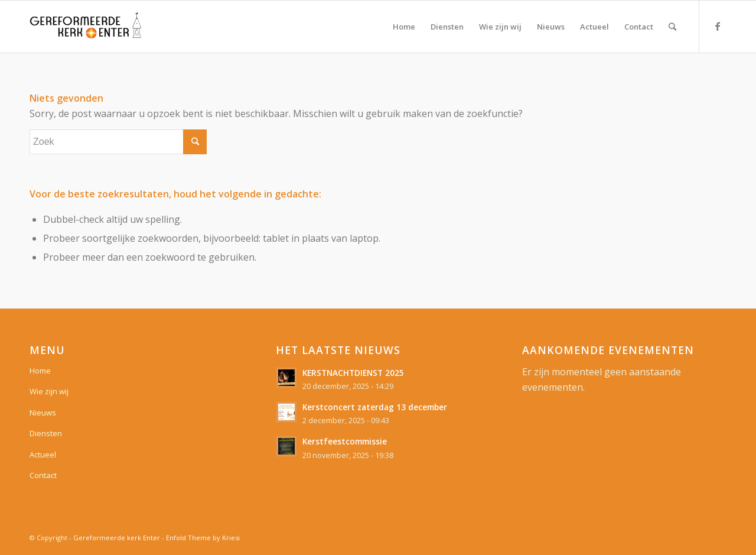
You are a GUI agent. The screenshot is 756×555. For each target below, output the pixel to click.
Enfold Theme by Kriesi (203, 538)
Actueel (43, 455)
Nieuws (43, 413)
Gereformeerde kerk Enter (117, 538)
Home (40, 371)
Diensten (46, 433)
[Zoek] (672, 27)
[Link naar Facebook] (718, 26)
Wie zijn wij (49, 391)
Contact (43, 475)
